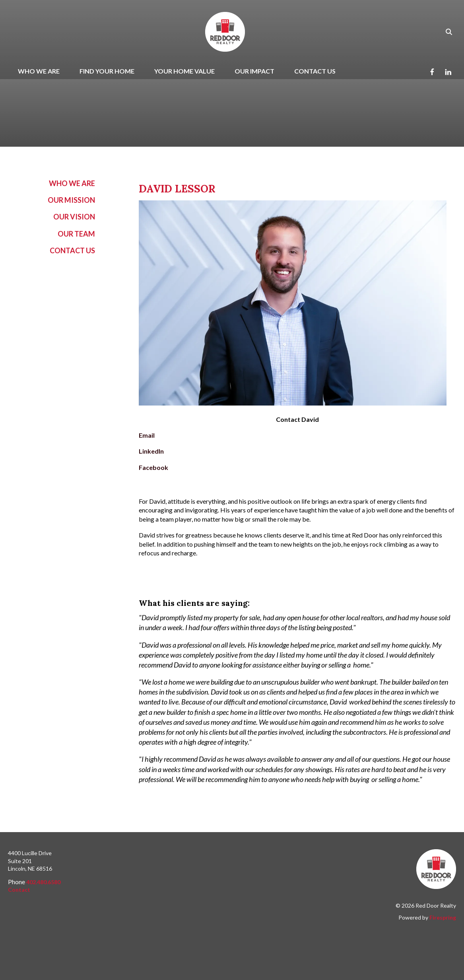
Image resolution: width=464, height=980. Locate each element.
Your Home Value (184, 71)
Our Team (76, 234)
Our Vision (74, 217)
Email (147, 435)
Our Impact (254, 71)
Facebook (153, 467)
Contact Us (315, 71)
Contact (19, 890)
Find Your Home (107, 71)
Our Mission (71, 200)
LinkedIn (151, 451)
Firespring (443, 917)
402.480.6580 (43, 882)
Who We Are (39, 71)
